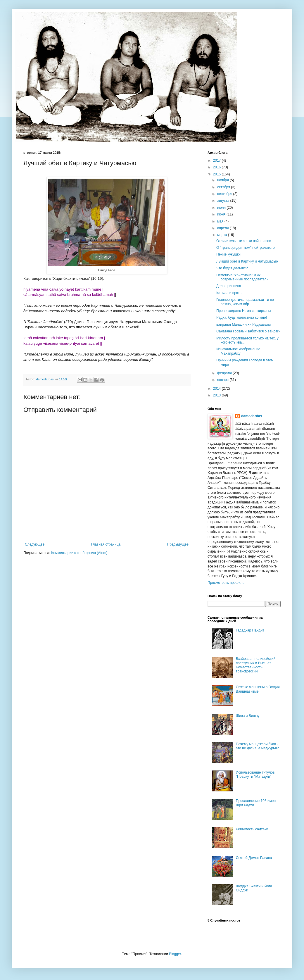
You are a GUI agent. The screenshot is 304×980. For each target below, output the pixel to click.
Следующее (35, 544)
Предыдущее (178, 544)
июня (222, 214)
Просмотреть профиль (226, 583)
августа (224, 201)
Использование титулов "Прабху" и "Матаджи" (255, 774)
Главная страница (106, 544)
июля (222, 208)
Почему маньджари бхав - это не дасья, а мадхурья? (257, 746)
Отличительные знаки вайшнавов (244, 241)
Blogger (175, 954)
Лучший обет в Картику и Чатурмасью (247, 261)
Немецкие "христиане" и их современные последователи (242, 277)
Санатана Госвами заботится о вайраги (248, 331)
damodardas (252, 416)
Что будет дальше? (232, 268)
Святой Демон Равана (254, 858)
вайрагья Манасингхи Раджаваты (243, 325)
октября (224, 187)
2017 (217, 161)
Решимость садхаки (252, 829)
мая (221, 221)
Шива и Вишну (248, 716)
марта (223, 235)
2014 (217, 389)
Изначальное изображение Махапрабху (238, 351)
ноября (223, 180)
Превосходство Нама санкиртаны (243, 311)
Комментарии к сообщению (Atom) (79, 553)
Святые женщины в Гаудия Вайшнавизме (258, 689)
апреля (223, 228)
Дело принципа (229, 286)
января (223, 380)
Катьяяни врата (229, 293)
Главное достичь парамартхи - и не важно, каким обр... (245, 302)
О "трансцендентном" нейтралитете (246, 248)
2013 (217, 395)
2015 (217, 174)
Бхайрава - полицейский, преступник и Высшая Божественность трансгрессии (256, 665)
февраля (225, 373)
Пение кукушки (228, 254)
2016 (217, 167)
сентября (225, 194)
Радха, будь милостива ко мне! (242, 318)
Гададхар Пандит (250, 630)
